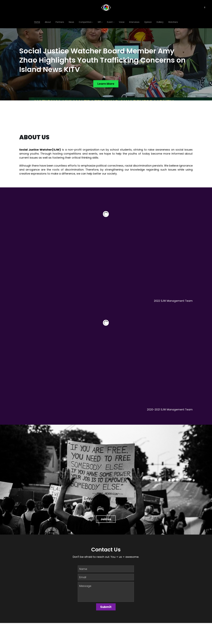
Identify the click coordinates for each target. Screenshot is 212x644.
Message (85, 586)
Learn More (106, 84)
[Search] (205, 8)
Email (83, 577)
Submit (106, 607)
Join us (106, 519)
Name (83, 569)
